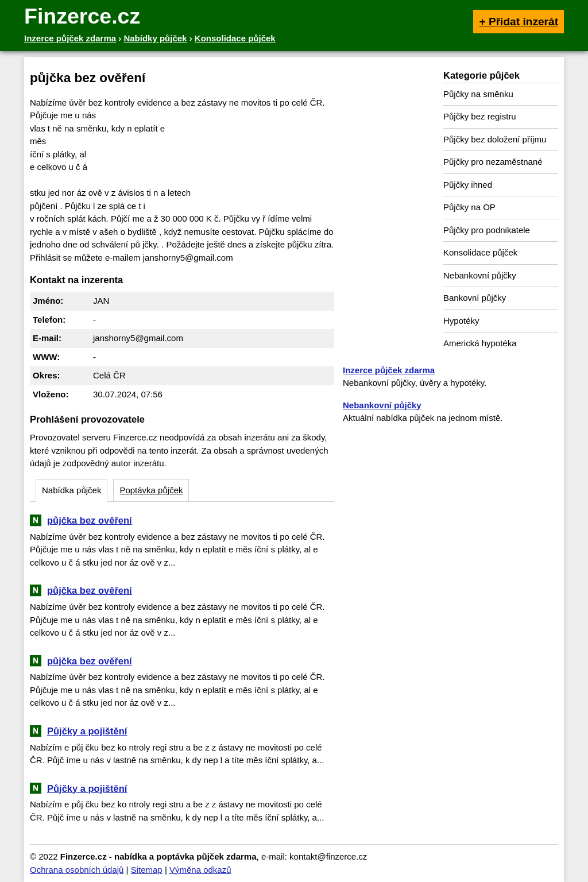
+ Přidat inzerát (519, 22)
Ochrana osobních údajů (77, 870)
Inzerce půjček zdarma (389, 370)
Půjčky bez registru (480, 116)
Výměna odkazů (200, 870)
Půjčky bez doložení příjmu (495, 139)
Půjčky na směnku (478, 94)
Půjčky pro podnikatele (487, 230)
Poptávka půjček (151, 490)
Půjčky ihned (468, 185)
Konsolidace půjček (480, 252)
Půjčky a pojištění (87, 731)
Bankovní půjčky (475, 298)
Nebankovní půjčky (480, 275)
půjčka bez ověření (90, 520)
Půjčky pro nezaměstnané (493, 162)
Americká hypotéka (480, 343)
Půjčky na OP (469, 207)
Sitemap (147, 870)
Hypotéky (461, 321)
